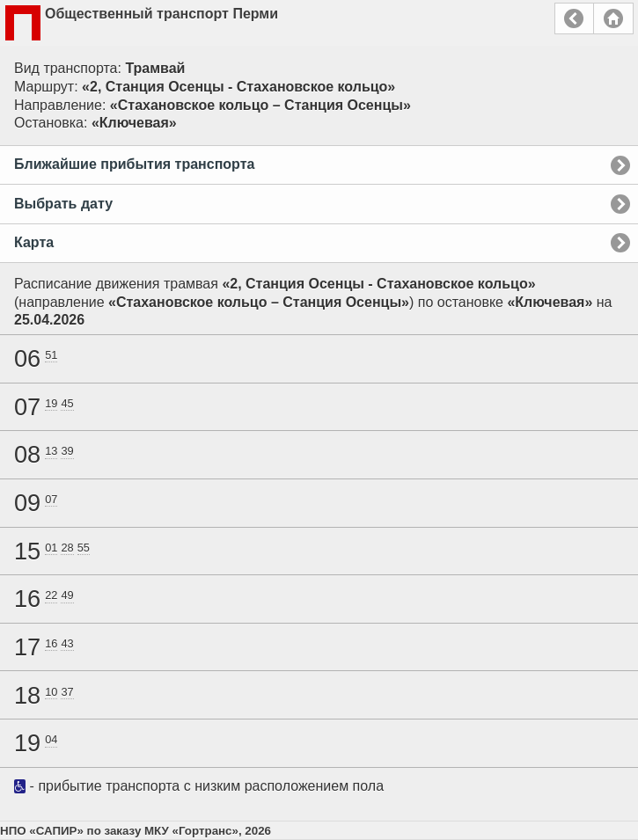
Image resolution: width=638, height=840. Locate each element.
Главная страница (613, 18)
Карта (34, 242)
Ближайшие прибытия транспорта (134, 164)
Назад (574, 18)
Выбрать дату (63, 204)
